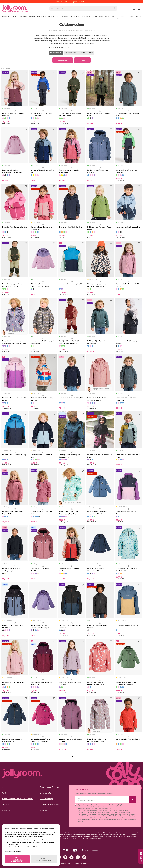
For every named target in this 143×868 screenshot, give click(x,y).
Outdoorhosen (71, 53)
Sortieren (82, 60)
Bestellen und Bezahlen (50, 787)
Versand (5, 804)
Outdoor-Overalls (86, 53)
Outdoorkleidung (78, 30)
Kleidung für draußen (64, 30)
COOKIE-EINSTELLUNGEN (44, 859)
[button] (134, 9)
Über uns (44, 810)
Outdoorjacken (90, 30)
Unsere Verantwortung (50, 804)
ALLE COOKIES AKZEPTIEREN (17, 859)
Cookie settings (47, 799)
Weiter (78, 756)
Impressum (6, 810)
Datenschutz (46, 793)
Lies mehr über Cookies (14, 851)
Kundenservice (8, 787)
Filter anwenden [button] (63, 60)
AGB (4, 793)
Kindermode (52, 30)
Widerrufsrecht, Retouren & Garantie (17, 799)
